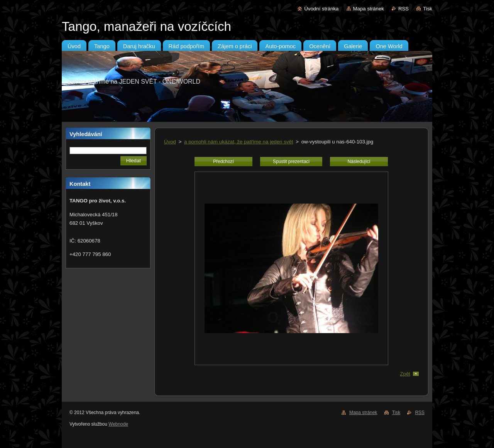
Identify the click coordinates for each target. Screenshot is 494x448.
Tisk (428, 9)
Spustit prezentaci (291, 162)
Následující (359, 162)
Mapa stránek (369, 9)
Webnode (118, 424)
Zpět (405, 374)
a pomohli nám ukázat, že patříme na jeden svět (239, 142)
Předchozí (223, 162)
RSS (403, 9)
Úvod (170, 142)
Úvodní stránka (321, 9)
